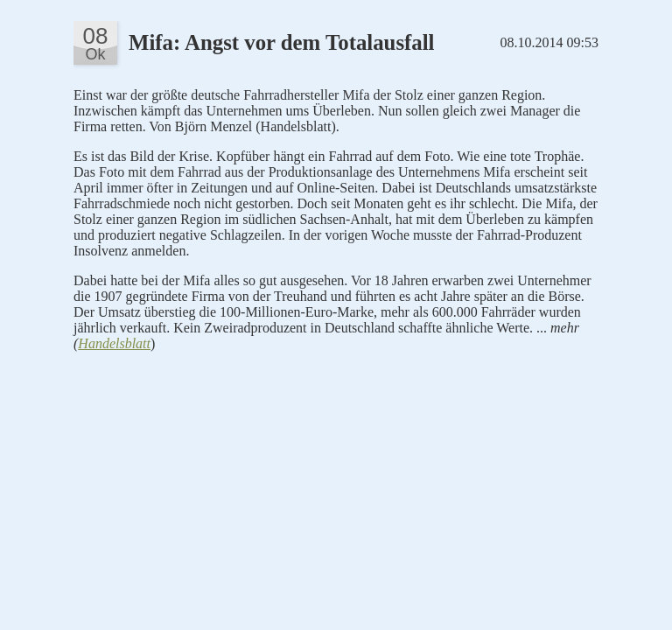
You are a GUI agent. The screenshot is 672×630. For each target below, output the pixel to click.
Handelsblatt (114, 343)
